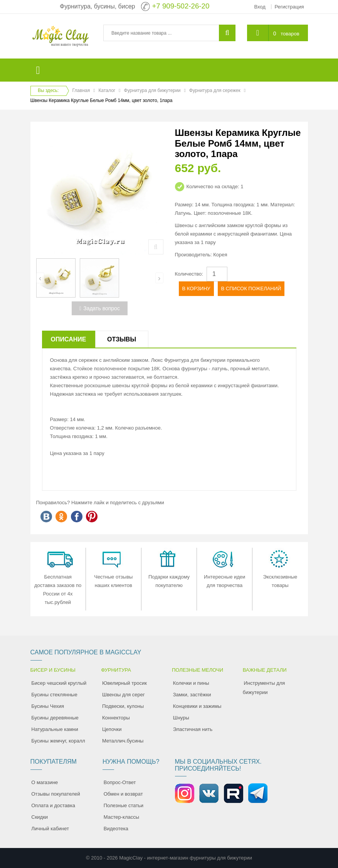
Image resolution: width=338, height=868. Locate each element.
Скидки (40, 817)
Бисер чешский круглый (59, 683)
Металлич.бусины (123, 741)
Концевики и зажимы (197, 706)
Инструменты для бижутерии (264, 688)
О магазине (45, 782)
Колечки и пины (191, 683)
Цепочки (112, 729)
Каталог (107, 90)
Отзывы (122, 339)
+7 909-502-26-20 (181, 6)
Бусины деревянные (55, 718)
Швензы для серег (124, 695)
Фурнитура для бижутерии (152, 90)
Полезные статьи (124, 805)
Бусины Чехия (48, 706)
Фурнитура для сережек (215, 90)
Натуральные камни (55, 729)
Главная (81, 90)
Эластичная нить (193, 729)
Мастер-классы (121, 817)
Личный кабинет (50, 829)
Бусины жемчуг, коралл (58, 741)
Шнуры (181, 718)
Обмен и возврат (123, 794)
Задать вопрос (100, 308)
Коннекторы (116, 718)
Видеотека (116, 829)
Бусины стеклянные (54, 695)
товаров (290, 34)
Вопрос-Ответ (120, 782)
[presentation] (40, 278)
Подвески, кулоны (123, 706)
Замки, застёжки (192, 695)
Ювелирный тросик (124, 683)
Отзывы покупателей (56, 794)
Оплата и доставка (53, 805)
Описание (69, 339)
